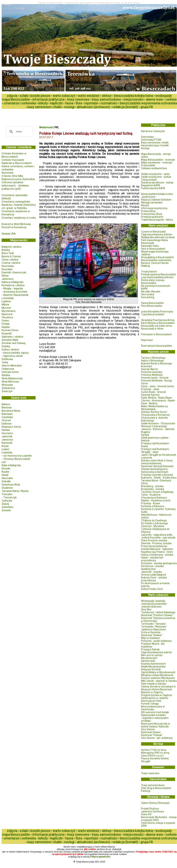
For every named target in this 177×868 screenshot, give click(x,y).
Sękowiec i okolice (12, 337)
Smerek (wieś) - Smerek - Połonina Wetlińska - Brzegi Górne (156, 381)
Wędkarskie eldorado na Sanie (158, 237)
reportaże (91, 103)
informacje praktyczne (48, 99)
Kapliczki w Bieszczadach (17, 163)
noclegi (69, 107)
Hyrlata (145, 435)
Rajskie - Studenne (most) (156, 500)
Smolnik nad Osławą (13, 343)
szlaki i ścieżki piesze (35, 96)
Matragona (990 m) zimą (155, 753)
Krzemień (147, 366)
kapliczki (56, 103)
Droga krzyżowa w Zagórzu (157, 695)
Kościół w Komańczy (14, 227)
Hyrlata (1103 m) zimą (154, 750)
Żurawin (6, 510)
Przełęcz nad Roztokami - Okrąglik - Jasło (156, 451)
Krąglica (146, 432)
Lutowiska (8, 298)
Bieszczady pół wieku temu (157, 326)
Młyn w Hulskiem (151, 638)
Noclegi (145, 148)
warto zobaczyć (64, 96)
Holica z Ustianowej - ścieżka (157, 555)
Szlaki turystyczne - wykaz (156, 177)
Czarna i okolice (11, 263)
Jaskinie (146, 254)
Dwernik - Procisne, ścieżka (156, 543)
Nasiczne (7, 314)
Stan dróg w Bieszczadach (156, 788)
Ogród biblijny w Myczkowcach (158, 672)
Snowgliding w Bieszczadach (157, 257)
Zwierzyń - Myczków (153, 526)
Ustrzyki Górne (10, 372)
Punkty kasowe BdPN (153, 188)
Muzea (145, 205)
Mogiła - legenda (13, 289)
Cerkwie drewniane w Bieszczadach (14, 155)
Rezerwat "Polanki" (152, 735)
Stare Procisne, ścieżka (154, 540)
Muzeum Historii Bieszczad (156, 689)
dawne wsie (154, 99)
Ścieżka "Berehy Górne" (154, 412)
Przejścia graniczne (152, 217)
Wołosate (7, 385)
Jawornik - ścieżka (151, 572)
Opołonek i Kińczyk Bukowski (157, 466)
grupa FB (147, 107)
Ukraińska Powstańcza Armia (158, 320)
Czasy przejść (149, 180)
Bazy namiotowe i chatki (155, 143)
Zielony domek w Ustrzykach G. (159, 687)
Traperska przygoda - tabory (157, 220)
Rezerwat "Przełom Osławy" (157, 615)
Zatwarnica (8, 388)
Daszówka (8, 266)
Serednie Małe (10, 340)
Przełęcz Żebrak (150, 649)
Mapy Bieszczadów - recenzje (158, 160)
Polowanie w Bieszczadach (156, 334)
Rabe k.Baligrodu (11, 465)
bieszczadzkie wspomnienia (140, 103)
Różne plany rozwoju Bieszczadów (153, 282)
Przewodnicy (148, 211)
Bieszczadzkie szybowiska (156, 260)
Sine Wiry (146, 609)
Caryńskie (7, 417)
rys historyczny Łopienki (18, 456)
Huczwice (7, 433)
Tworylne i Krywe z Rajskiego (157, 492)
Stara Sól (146, 814)
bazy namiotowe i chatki (44, 107)
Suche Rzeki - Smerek (153, 392)
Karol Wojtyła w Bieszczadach (158, 323)
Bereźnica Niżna (11, 411)
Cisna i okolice (10, 260)
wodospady (164, 96)
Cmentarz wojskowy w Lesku (19, 218)
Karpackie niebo (150, 246)
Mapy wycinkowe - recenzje (157, 163)
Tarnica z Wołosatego (153, 358)
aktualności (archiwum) (93, 107)
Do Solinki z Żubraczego (155, 523)
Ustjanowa (8, 369)
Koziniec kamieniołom (153, 664)
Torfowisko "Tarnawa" (154, 624)
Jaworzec (7, 440)
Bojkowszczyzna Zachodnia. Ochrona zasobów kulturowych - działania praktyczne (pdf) (18, 184)
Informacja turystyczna (154, 208)
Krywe (5, 446)
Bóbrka (6, 250)
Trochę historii (149, 272)
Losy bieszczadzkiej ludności (157, 277)
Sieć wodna (148, 294)
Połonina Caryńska (152, 372)
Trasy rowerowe (150, 773)
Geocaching (148, 297)
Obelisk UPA (9, 234)
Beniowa (7, 408)
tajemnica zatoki (13, 356)
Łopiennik (147, 458)
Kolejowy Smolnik (151, 669)
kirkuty (43, 103)
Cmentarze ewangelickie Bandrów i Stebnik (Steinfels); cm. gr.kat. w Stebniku (19, 205)
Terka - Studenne (151, 495)
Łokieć (5, 449)
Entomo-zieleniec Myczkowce (158, 678)
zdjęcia (12, 96)
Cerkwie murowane (13, 160)
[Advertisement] (36, 115)
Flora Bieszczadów (152, 306)
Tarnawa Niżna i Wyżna (15, 491)
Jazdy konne (148, 197)
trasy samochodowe (106, 99)
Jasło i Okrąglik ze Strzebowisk (159, 455)
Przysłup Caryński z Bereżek (157, 475)
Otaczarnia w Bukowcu (154, 498)
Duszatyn (7, 269)
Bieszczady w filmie (152, 329)
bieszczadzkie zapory (16, 353)
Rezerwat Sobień (151, 732)
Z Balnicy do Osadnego (154, 520)
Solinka (6, 346)
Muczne (6, 308)
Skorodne (7, 478)
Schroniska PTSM (151, 140)
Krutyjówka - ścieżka (153, 489)
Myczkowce (9, 311)
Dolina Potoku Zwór (152, 589)
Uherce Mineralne (12, 366)
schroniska (169, 103)
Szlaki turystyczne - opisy (155, 174)
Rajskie (6, 327)
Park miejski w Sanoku (154, 684)
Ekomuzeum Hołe (151, 701)
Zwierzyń (7, 391)
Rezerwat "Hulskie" (152, 635)
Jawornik (7, 436)
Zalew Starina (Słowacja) (155, 803)
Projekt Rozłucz (150, 809)
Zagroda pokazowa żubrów (157, 234)
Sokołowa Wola (11, 485)
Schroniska (147, 137)
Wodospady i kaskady (153, 601)
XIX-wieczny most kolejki (155, 712)
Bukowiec (7, 414)
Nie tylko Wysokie (151, 292)
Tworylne (7, 494)
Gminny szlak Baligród (153, 575)
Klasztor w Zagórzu (152, 692)
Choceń (6, 420)
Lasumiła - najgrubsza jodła (157, 535)
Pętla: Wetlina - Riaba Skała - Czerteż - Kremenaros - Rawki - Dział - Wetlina (159, 401)
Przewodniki (148, 165)
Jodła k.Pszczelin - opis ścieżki (158, 538)
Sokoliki (6, 481)
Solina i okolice (10, 350)
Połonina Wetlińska (152, 375)
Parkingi (146, 791)
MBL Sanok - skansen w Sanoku (159, 681)
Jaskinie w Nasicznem (154, 629)
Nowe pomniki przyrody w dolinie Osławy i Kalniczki (156, 725)
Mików (5, 305)
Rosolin (6, 469)
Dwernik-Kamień (150, 395)
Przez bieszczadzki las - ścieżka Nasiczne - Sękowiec (157, 548)
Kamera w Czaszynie (153, 131)
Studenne (7, 488)
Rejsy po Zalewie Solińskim (156, 200)
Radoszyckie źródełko (153, 715)
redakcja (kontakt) (125, 107)
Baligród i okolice (12, 247)
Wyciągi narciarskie (152, 203)
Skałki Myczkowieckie (153, 667)
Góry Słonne (148, 729)
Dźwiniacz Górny (11, 427)
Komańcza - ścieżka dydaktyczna (152, 568)
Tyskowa (7, 501)
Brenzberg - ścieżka (152, 486)
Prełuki (6, 324)
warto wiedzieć (88, 96)
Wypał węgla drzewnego (155, 252)
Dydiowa (7, 424)
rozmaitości (109, 103)
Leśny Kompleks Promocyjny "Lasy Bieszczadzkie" (157, 313)
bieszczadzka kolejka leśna (133, 96)
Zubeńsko (8, 507)
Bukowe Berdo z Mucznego (157, 363)
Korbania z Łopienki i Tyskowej (158, 509)
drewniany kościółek (15, 292)
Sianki (5, 475)
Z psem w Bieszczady (153, 232)
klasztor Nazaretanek (16, 295)
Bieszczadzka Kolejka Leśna (157, 194)
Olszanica (7, 317)
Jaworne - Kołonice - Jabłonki (158, 429)
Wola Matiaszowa (12, 378)
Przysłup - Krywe (151, 503)
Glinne (5, 276)
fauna (69, 103)
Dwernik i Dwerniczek (14, 272)
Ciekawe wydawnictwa (154, 168)
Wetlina (6, 375)
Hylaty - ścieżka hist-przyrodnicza (153, 559)
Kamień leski (148, 661)
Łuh (4, 462)
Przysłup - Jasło (150, 389)
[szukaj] (19, 132)
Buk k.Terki (8, 253)
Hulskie (6, 430)
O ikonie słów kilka (12, 176)
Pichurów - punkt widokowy (156, 641)
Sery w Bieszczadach (153, 249)
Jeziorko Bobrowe (151, 607)
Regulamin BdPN (151, 185)
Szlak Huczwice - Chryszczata (158, 423)
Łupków (6, 301)
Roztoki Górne (10, 330)
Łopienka (7, 452)
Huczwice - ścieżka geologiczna (159, 563)
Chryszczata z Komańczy (155, 415)
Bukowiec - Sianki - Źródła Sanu (159, 478)
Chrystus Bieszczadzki (17, 459)
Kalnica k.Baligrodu (13, 282)
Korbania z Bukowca (153, 506)
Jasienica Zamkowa (152, 811)
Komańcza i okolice (13, 285)
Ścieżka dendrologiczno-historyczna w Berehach (155, 470)
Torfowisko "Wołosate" (154, 627)
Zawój (5, 504)
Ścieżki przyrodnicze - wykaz (157, 183)
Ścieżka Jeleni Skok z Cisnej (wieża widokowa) (157, 462)
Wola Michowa (10, 382)
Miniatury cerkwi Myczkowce (157, 675)
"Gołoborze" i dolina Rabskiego (158, 612)
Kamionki (7, 443)
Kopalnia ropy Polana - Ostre (157, 552)
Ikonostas (8, 173)
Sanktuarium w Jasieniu (155, 698)
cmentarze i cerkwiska (20, 103)
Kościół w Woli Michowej (16, 224)
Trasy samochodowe (153, 785)
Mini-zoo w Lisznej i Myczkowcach (152, 657)
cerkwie (171, 99)
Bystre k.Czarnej (11, 256)
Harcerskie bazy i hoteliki (155, 145)
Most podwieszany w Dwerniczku (153, 708)
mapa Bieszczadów (16, 99)
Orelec (5, 321)
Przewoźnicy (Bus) (152, 214)
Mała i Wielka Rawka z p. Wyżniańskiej (155, 408)
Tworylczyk (10, 497)
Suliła (144, 512)
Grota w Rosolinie (151, 632)
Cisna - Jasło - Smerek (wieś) (158, 386)
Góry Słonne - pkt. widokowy (157, 738)
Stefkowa (7, 359)
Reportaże (147, 340)
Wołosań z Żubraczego (154, 426)
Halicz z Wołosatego (153, 361)
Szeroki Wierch (149, 369)
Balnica (6, 404)
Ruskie (5, 472)
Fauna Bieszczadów (152, 303)
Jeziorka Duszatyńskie (154, 604)
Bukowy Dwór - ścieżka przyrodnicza (154, 579)
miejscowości (133, 99)
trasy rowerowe (78, 99)
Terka (5, 362)
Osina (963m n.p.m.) (152, 756)
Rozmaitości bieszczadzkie (157, 346)
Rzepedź (7, 333)
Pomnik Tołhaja (150, 704)
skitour (107, 96)
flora (79, 103)
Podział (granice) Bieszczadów (159, 274)
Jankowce (8, 279)
